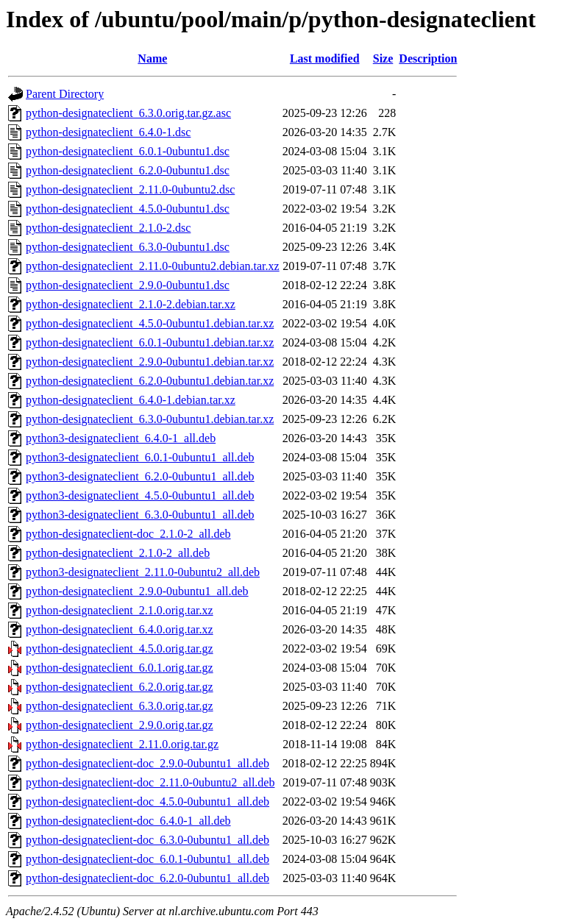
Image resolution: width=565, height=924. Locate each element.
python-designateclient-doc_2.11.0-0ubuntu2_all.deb (150, 782)
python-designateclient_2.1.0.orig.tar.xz (120, 610)
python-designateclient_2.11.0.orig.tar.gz (122, 744)
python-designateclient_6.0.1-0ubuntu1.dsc (128, 151)
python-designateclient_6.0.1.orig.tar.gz (120, 668)
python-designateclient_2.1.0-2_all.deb (118, 553)
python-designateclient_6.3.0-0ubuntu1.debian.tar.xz (150, 419)
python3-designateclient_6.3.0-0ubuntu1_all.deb (140, 515)
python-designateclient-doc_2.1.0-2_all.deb (128, 534)
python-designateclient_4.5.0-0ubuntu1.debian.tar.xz (150, 323)
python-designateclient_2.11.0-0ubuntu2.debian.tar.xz (153, 266)
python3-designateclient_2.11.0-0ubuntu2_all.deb (143, 572)
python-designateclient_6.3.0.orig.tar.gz (120, 706)
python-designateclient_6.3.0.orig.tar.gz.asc (128, 113)
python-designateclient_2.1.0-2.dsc (108, 228)
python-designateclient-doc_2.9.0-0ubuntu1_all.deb (148, 763)
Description (428, 58)
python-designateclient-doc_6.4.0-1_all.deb (128, 821)
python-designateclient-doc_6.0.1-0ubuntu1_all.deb (148, 859)
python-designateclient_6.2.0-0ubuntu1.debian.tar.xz (150, 381)
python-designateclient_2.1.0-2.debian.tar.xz (131, 304)
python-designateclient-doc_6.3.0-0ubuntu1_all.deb (148, 840)
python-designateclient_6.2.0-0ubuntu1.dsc (128, 170)
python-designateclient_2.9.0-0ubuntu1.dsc (128, 285)
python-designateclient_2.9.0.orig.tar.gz (120, 725)
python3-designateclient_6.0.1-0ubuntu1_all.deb (140, 457)
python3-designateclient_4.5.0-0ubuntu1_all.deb (140, 495)
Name (152, 58)
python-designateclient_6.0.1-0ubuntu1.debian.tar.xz (150, 342)
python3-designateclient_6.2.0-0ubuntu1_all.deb (140, 476)
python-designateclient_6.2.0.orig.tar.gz (120, 687)
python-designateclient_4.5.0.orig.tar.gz (120, 648)
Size (383, 58)
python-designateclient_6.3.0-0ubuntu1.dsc (128, 247)
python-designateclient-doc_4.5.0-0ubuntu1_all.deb (148, 802)
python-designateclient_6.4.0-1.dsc (108, 132)
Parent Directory (65, 94)
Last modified (325, 58)
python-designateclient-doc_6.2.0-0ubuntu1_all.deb (148, 878)
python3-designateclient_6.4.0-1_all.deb (121, 438)
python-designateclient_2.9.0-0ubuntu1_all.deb (137, 591)
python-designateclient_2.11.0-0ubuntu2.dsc (130, 189)
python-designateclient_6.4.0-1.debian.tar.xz (131, 400)
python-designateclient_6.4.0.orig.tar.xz (120, 629)
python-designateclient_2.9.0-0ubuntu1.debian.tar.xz (150, 362)
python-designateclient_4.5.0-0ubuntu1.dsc (128, 209)
